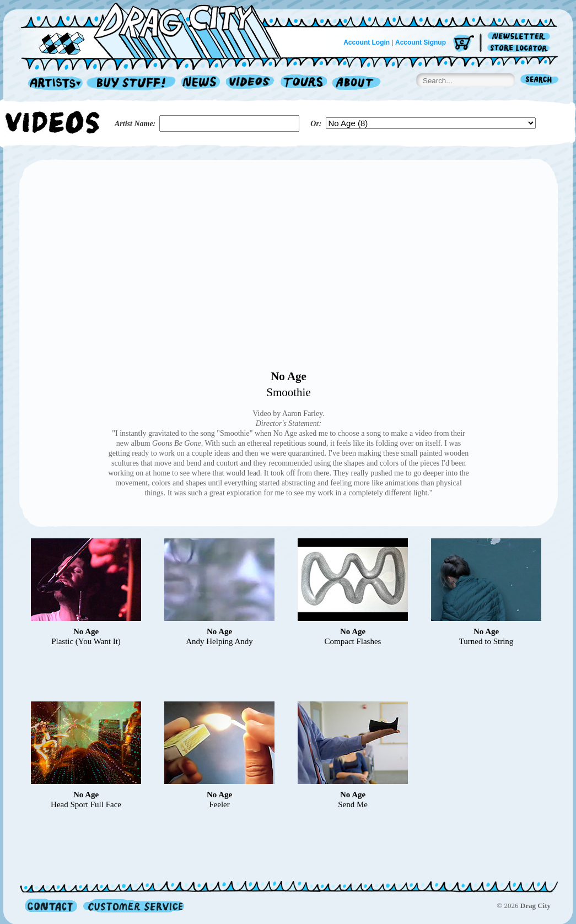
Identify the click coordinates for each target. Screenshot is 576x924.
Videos (251, 83)
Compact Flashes (353, 641)
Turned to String (486, 641)
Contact (51, 906)
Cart (464, 44)
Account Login (367, 42)
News (201, 83)
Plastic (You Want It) (86, 641)
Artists (52, 83)
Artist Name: (135, 124)
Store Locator (521, 48)
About (356, 83)
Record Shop (132, 83)
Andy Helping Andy (219, 641)
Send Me (353, 804)
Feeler (219, 804)
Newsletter (521, 37)
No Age (289, 376)
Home (158, 30)
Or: (316, 124)
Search (540, 81)
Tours (304, 83)
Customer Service (133, 906)
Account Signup (421, 42)
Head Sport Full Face (86, 804)
